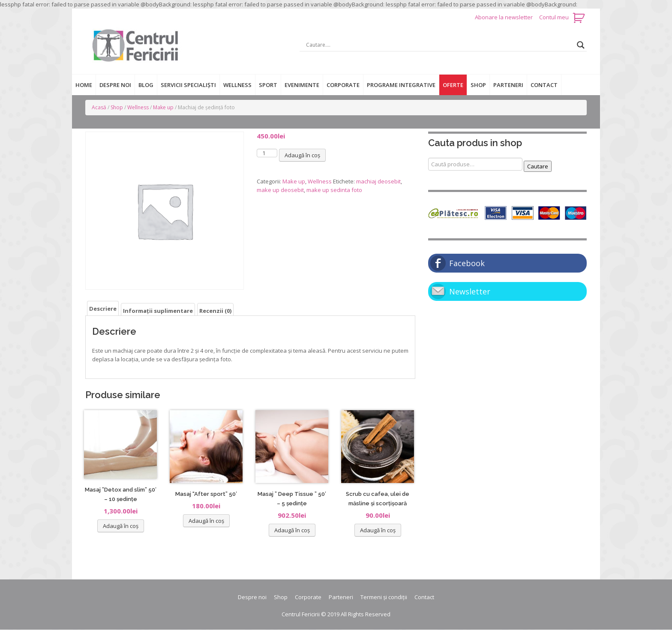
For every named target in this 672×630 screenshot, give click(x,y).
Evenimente (302, 85)
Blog (146, 85)
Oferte (453, 85)
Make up (163, 107)
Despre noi (115, 85)
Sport (268, 85)
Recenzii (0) (215, 311)
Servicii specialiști (188, 85)
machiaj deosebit (378, 181)
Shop (478, 85)
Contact (544, 85)
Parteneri (508, 85)
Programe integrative (401, 85)
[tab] (103, 308)
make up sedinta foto (334, 190)
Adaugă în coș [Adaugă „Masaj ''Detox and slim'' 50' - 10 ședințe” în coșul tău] (121, 526)
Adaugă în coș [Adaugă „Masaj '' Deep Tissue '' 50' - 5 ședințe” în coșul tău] (292, 530)
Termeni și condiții (384, 597)
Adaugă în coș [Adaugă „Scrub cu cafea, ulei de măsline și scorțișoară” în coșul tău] (378, 530)
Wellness (237, 85)
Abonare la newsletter (504, 17)
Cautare (538, 166)
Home (84, 85)
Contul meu (554, 17)
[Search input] (439, 45)
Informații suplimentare (158, 311)
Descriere (103, 309)
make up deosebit (280, 190)
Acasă (99, 107)
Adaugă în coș (302, 155)
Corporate (343, 85)
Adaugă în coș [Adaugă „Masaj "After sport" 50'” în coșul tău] (206, 521)
